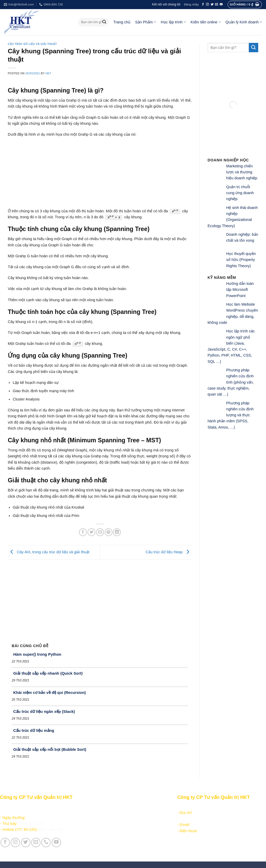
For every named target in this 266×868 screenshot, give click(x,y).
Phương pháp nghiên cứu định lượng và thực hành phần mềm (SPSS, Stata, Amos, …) (231, 415)
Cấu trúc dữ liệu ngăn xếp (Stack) (44, 711)
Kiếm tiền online (206, 22)
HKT (48, 73)
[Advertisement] (100, 599)
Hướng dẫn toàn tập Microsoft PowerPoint (240, 290)
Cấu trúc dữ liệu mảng (34, 730)
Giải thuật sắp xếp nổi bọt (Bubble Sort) (50, 749)
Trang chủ (122, 22)
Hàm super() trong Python (37, 654)
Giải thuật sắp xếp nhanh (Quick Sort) (48, 673)
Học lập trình (173, 22)
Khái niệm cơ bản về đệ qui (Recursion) (49, 692)
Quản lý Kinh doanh (244, 22)
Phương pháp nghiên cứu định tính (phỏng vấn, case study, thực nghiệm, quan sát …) (231, 382)
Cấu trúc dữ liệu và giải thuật (32, 44)
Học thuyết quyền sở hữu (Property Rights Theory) (241, 260)
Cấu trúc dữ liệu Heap (169, 552)
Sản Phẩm (146, 22)
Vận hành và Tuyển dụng (110, 846)
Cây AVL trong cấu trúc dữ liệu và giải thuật (49, 552)
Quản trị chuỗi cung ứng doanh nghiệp (240, 193)
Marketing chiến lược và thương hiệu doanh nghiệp (242, 172)
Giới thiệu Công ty (104, 840)
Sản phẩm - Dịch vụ (105, 807)
